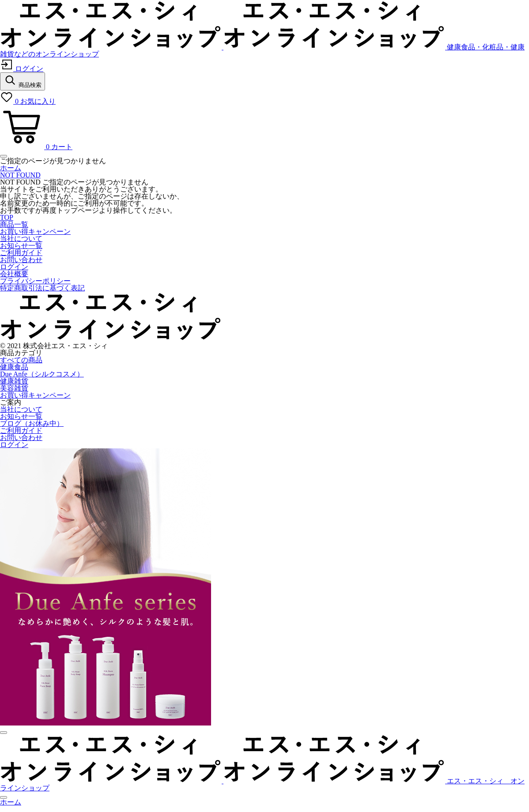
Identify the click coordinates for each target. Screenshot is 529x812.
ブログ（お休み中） (32, 423)
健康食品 (14, 367)
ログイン (14, 267)
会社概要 (14, 274)
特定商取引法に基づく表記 (42, 288)
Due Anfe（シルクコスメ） (42, 374)
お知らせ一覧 (21, 246)
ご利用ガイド (21, 253)
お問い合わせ (21, 260)
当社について (21, 239)
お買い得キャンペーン (35, 231)
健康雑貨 (14, 381)
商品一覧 (14, 224)
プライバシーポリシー (35, 281)
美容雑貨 (14, 388)
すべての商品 (21, 360)
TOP (7, 217)
